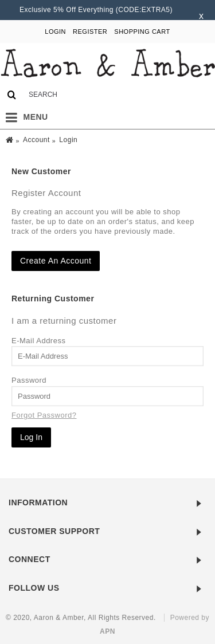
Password (29, 380)
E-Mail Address (38, 341)
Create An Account (56, 261)
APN (107, 631)
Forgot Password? (44, 415)
